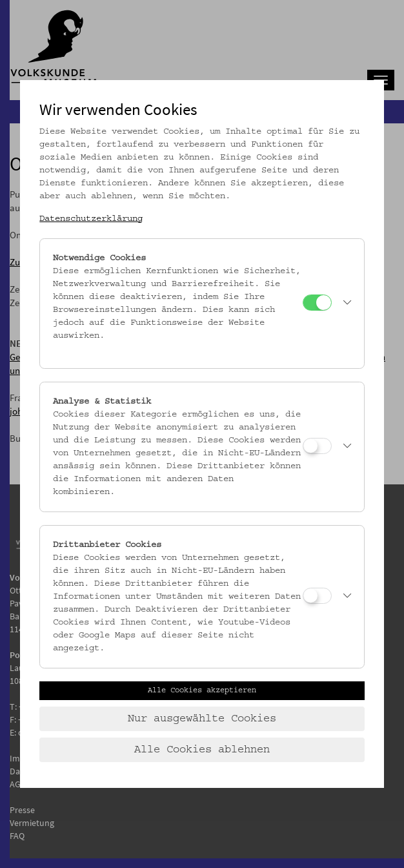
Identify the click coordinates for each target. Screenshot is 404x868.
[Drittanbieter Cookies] (317, 596)
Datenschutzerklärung (91, 219)
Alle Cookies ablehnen (202, 750)
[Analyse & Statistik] (317, 446)
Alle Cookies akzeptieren (202, 690)
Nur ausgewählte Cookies (202, 719)
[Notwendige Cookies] (317, 303)
